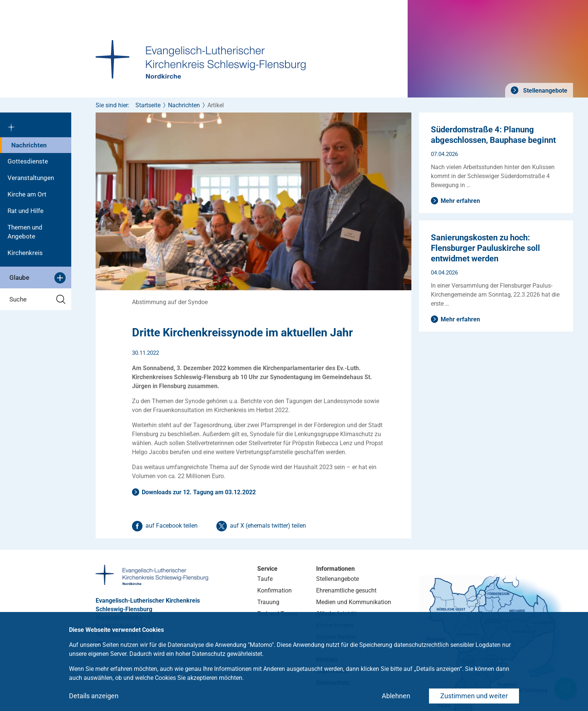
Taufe (265, 579)
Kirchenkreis (25, 253)
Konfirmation (274, 590)
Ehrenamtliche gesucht (346, 590)
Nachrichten (29, 145)
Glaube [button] (37, 278)
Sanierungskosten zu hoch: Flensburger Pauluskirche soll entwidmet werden (485, 248)
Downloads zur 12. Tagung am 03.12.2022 (199, 492)
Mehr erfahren (460, 201)
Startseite (148, 105)
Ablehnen (396, 696)
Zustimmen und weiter (474, 696)
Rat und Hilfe (25, 211)
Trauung (268, 602)
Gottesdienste (28, 161)
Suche (37, 299)
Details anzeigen (94, 696)
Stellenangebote (544, 91)
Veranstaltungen (31, 178)
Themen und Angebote (25, 232)
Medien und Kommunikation (354, 602)
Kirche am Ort (27, 194)
